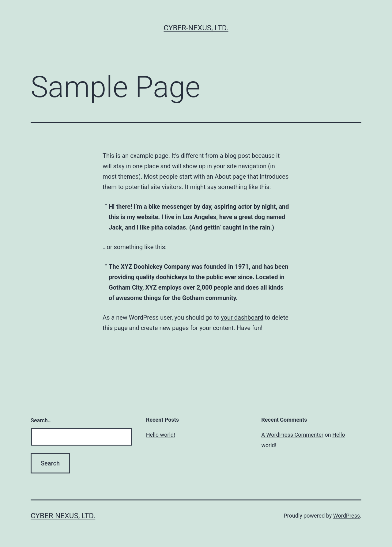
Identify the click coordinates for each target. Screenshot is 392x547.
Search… (41, 420)
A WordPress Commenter (292, 435)
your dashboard (242, 317)
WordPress (347, 516)
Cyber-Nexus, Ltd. (196, 28)
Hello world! (161, 435)
